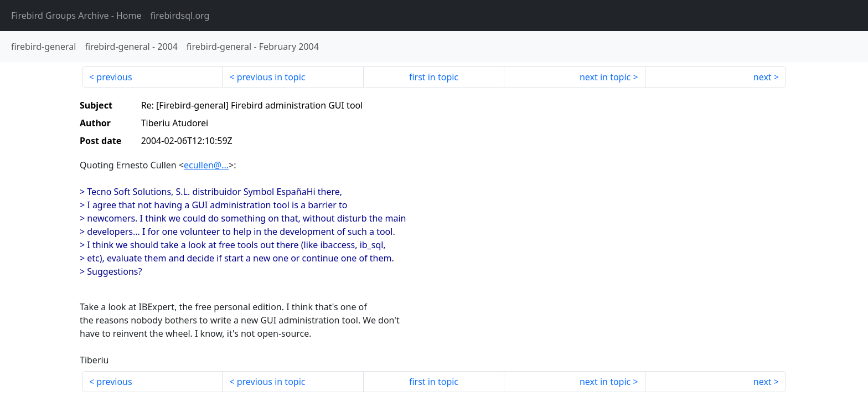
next (763, 77)
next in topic (605, 77)
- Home (76, 16)
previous (114, 77)
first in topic (434, 77)
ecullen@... (206, 165)
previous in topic (271, 77)
